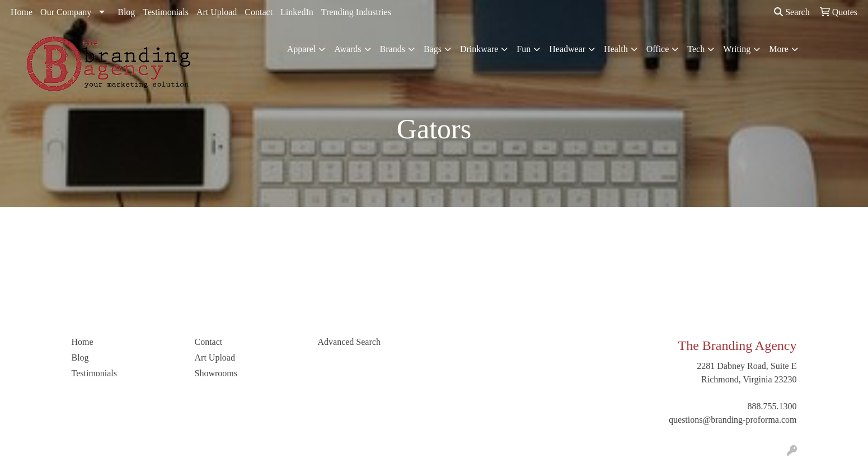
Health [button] (616, 49)
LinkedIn (297, 12)
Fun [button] (524, 49)
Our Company (66, 12)
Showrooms (216, 373)
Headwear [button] (567, 49)
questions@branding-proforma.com (733, 420)
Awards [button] (348, 49)
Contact (259, 12)
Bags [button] (433, 49)
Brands (393, 49)
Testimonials (166, 12)
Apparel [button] (302, 49)
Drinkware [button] (479, 49)
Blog (126, 12)
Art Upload (217, 12)
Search (792, 12)
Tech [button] (696, 49)
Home (22, 12)
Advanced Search (349, 342)
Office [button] (658, 49)
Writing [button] (737, 49)
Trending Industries (356, 12)
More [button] (779, 49)
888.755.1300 (772, 406)
